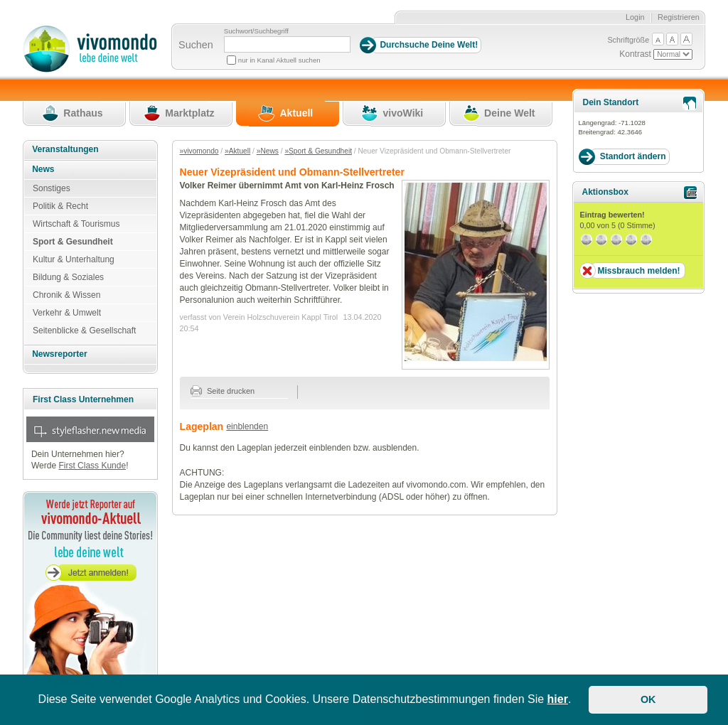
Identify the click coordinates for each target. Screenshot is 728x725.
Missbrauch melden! (638, 271)
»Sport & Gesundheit (318, 151)
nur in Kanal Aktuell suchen (279, 60)
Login (635, 17)
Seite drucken (223, 391)
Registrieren (679, 17)
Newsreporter (59, 354)
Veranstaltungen (65, 149)
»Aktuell (237, 151)
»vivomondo (199, 151)
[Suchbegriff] (287, 44)
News (43, 169)
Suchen (196, 45)
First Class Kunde (92, 466)
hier (558, 699)
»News (268, 151)
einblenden (247, 426)
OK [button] (648, 699)
